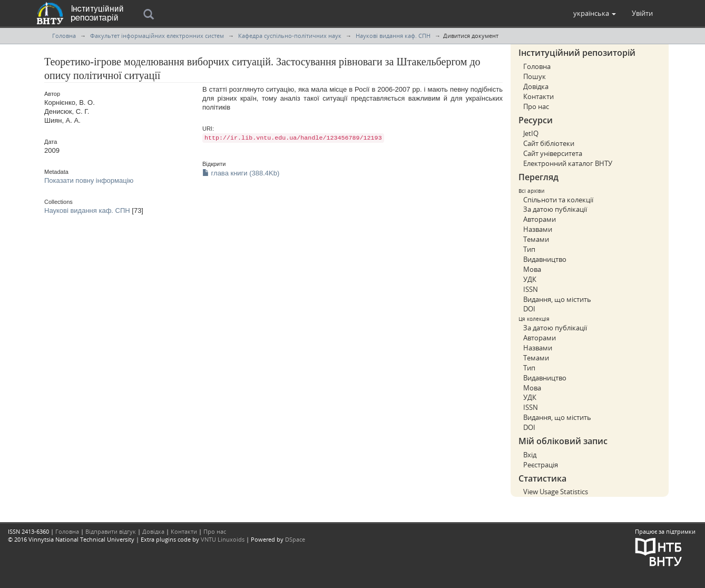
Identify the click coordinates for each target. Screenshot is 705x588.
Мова (532, 269)
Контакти (538, 96)
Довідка (536, 86)
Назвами (538, 229)
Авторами (540, 219)
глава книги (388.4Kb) (241, 173)
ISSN (531, 289)
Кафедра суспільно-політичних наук (290, 36)
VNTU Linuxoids (223, 539)
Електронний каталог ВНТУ (568, 163)
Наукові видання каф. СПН (393, 36)
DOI (529, 309)
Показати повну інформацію (89, 180)
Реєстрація (541, 465)
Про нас (536, 106)
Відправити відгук (111, 531)
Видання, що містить (557, 299)
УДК (530, 279)
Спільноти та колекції (558, 200)
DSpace (295, 539)
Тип (529, 249)
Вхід (530, 455)
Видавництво (545, 259)
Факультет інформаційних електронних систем (157, 36)
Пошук (535, 76)
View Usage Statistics (556, 492)
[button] (595, 13)
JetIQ (531, 133)
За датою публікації (555, 209)
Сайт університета (553, 153)
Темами (536, 239)
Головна (64, 36)
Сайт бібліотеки (549, 143)
